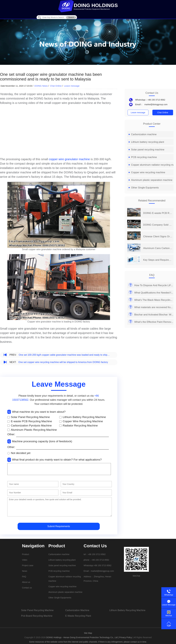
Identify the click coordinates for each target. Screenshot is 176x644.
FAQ (24, 577)
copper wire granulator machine (69, 159)
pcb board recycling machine (37, 616)
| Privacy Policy (125, 637)
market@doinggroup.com (156, 104)
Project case (28, 565)
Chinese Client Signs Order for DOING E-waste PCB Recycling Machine (158, 236)
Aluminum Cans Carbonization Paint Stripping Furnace (158, 248)
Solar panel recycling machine (147, 150)
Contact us (27, 588)
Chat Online (56, 86)
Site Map (88, 633)
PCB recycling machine (143, 157)
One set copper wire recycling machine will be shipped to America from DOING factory (63, 362)
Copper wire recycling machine (147, 172)
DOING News (41, 86)
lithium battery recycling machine (127, 610)
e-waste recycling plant (78, 616)
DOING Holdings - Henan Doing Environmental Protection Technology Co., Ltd (82, 637)
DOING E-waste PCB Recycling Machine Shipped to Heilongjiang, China (158, 213)
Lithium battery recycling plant (146, 142)
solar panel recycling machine (37, 610)
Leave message (72, 86)
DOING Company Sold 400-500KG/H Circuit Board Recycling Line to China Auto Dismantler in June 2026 (158, 225)
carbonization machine (77, 610)
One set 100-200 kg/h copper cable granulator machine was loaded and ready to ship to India (64, 355)
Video (25, 560)
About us (26, 582)
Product (26, 554)
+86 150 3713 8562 (156, 100)
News (25, 571)
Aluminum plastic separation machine (151, 180)
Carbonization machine (143, 134)
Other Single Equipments (144, 188)
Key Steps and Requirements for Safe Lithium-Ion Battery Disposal (158, 260)
